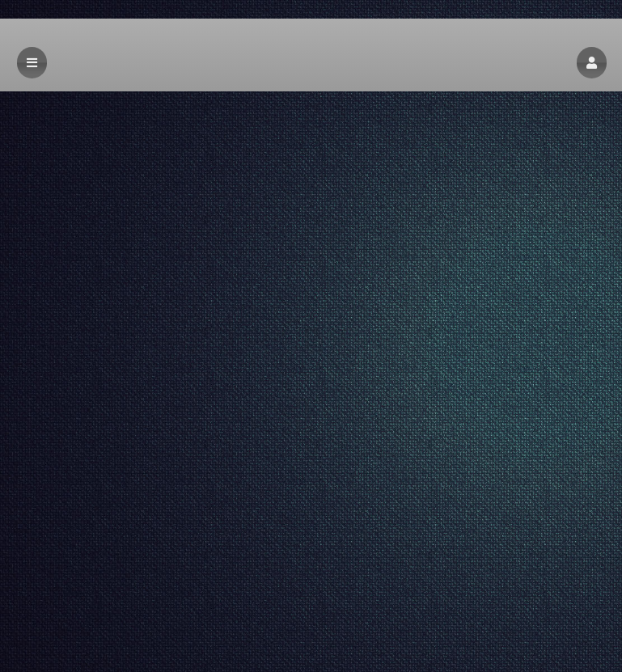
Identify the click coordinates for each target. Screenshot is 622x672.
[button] (592, 63)
